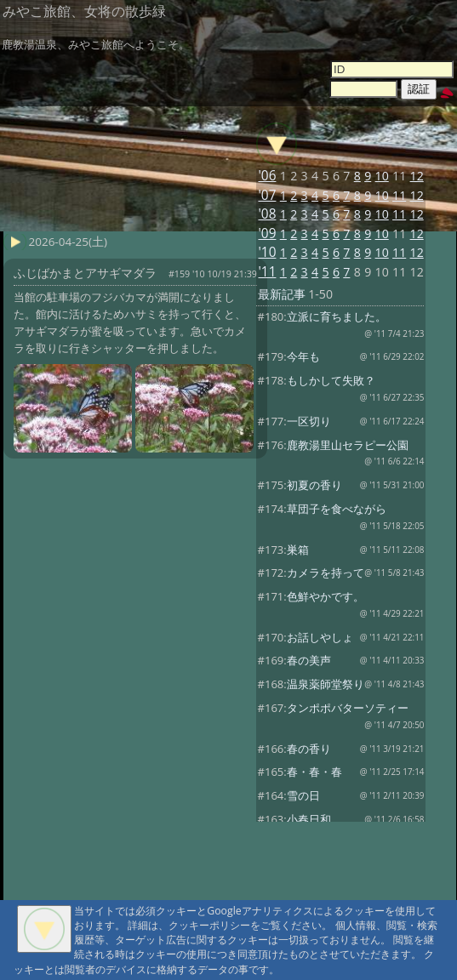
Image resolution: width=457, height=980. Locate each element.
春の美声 (309, 660)
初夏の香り (314, 485)
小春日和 (309, 819)
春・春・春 (314, 772)
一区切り (309, 421)
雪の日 (303, 795)
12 (417, 176)
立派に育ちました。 (337, 316)
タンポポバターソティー (348, 708)
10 (382, 176)
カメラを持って (326, 573)
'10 (267, 252)
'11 (267, 272)
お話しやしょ (320, 637)
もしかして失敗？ (331, 380)
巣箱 (298, 550)
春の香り (309, 749)
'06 (267, 176)
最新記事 (282, 294)
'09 (267, 234)
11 (399, 195)
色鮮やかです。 (326, 596)
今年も (303, 356)
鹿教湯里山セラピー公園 (348, 445)
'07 (267, 195)
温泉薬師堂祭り (326, 684)
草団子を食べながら (337, 509)
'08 (267, 214)
